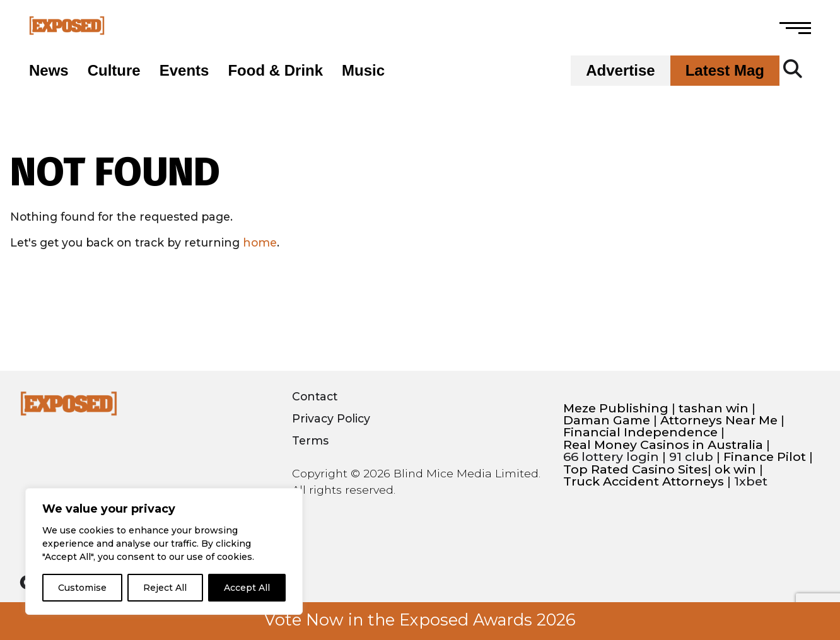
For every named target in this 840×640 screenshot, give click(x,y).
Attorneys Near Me (719, 420)
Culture (114, 71)
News (49, 71)
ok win (735, 469)
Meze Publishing (616, 408)
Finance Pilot (765, 457)
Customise (82, 588)
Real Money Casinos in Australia (663, 445)
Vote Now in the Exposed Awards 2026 (420, 620)
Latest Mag (725, 71)
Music (363, 71)
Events (184, 71)
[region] (164, 551)
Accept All (247, 588)
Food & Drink (275, 71)
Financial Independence (640, 432)
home (260, 242)
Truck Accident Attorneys (644, 481)
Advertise (620, 71)
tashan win (714, 408)
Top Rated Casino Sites (635, 469)
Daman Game (607, 420)
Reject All (165, 588)
